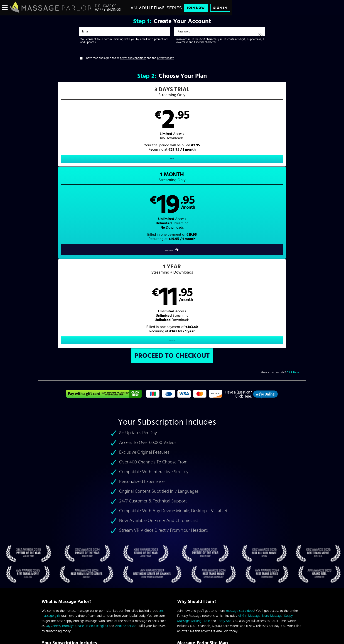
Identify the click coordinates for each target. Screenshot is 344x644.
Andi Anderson (126, 452)
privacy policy (165, 58)
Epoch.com (98, 606)
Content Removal (172, 610)
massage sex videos (240, 437)
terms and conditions (133, 58)
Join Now (196, 8)
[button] (105, 128)
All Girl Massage (249, 442)
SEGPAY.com (215, 606)
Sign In (220, 8)
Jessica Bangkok (97, 452)
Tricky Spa (224, 447)
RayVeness (53, 452)
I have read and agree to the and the (129, 58)
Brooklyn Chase (73, 452)
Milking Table (201, 447)
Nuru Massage (272, 442)
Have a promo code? (280, 199)
